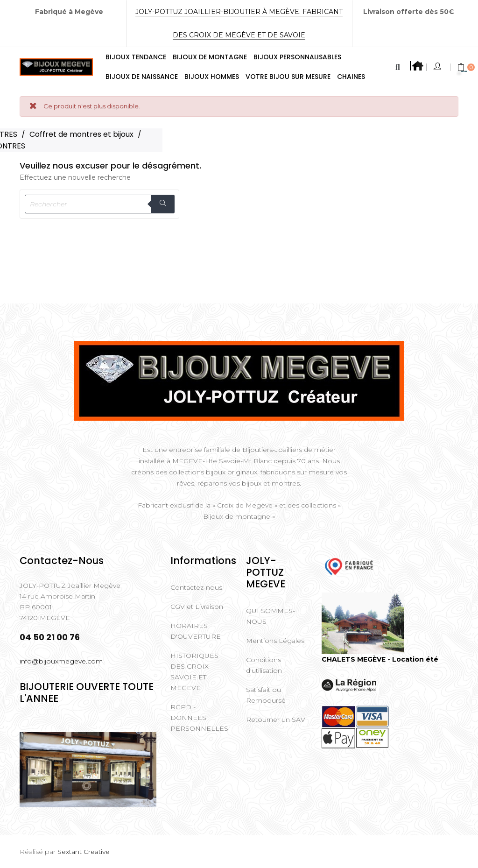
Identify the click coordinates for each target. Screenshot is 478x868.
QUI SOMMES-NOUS (271, 616)
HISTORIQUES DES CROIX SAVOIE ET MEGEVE (194, 672)
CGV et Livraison (197, 607)
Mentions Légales (275, 641)
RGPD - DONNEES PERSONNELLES (199, 718)
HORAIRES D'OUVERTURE (196, 631)
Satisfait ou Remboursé (266, 695)
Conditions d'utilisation (264, 665)
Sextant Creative (84, 852)
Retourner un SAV (276, 720)
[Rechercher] (99, 204)
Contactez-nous (196, 587)
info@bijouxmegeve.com (61, 661)
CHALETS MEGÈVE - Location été (380, 659)
